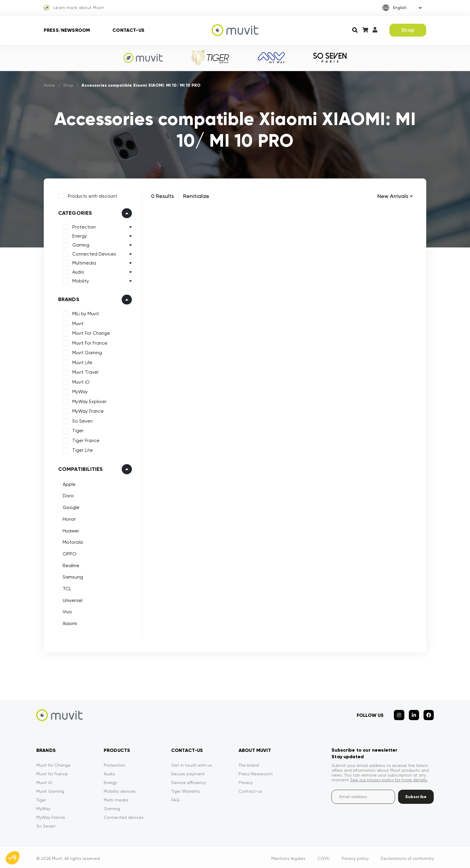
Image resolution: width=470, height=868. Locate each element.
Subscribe (416, 794)
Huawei (70, 530)
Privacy (246, 780)
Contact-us (128, 30)
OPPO (69, 553)
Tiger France (85, 440)
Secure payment (188, 771)
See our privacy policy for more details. (389, 777)
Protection (83, 226)
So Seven (82, 420)
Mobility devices (120, 789)
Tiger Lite (82, 450)
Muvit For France (89, 342)
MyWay (79, 391)
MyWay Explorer (89, 401)
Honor (68, 518)
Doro (67, 495)
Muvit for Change (53, 762)
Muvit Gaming (86, 352)
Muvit (77, 323)
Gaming (80, 244)
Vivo (66, 611)
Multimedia (83, 262)
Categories (74, 212)
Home (50, 85)
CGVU (324, 856)
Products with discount (92, 195)
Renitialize (196, 196)
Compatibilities (80, 468)
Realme (70, 565)
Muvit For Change (90, 333)
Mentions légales (288, 856)
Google (70, 506)
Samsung (72, 576)
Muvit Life (81, 362)
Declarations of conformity (407, 856)
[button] (13, 858)
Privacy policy (355, 856)
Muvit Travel (84, 372)
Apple (68, 483)
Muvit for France (52, 771)
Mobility (80, 280)
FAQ (175, 797)
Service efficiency (189, 780)
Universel (72, 599)
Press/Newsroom (67, 30)
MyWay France (87, 411)
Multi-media (116, 797)
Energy (79, 235)
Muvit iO (80, 381)
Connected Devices (93, 253)
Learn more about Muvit (74, 8)
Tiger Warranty (186, 789)
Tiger (77, 430)
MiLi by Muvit (85, 313)
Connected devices (124, 815)
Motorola (72, 541)
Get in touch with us (192, 762)
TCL (66, 588)
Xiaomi (69, 623)
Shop (408, 30)
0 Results (162, 196)
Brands (68, 299)
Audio (77, 271)
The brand (249, 762)
